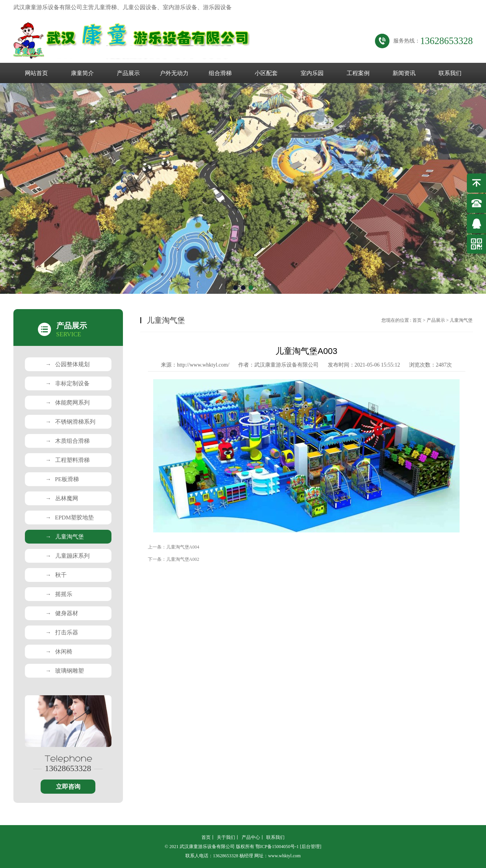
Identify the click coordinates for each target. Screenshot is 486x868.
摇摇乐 (59, 594)
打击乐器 (62, 632)
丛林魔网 (62, 498)
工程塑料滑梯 (68, 460)
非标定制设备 (68, 383)
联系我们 (450, 73)
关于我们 (226, 837)
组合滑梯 (220, 73)
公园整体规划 (68, 364)
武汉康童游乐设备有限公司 (286, 365)
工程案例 (358, 73)
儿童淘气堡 (65, 537)
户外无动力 (174, 73)
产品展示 (128, 73)
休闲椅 (59, 652)
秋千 (56, 575)
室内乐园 (312, 73)
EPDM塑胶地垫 (70, 518)
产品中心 (251, 837)
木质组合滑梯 (68, 441)
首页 (417, 320)
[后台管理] (311, 847)
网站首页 (36, 73)
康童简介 (82, 73)
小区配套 (266, 73)
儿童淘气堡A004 (183, 547)
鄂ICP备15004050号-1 (277, 847)
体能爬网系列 (68, 403)
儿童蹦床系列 (68, 556)
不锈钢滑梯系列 (70, 422)
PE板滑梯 (62, 479)
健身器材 (62, 613)
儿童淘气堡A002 (183, 559)
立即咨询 (68, 787)
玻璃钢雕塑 (65, 671)
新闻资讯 (404, 73)
